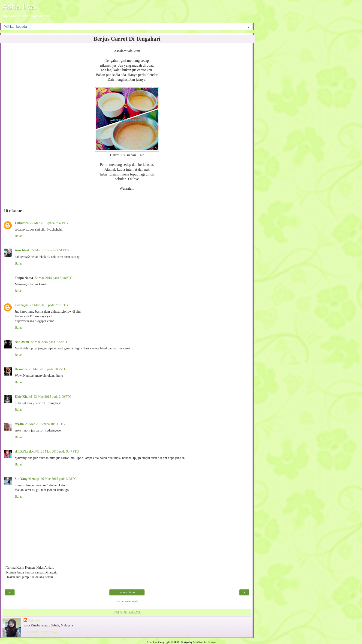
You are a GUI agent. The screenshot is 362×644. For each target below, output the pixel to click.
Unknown (22, 223)
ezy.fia (19, 424)
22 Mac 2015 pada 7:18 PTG (49, 305)
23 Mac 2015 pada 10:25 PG (48, 369)
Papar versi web (127, 601)
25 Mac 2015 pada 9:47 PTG (60, 451)
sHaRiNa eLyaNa (27, 451)
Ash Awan (22, 342)
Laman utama (127, 592)
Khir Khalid (23, 397)
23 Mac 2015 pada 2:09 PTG (53, 397)
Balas (18, 236)
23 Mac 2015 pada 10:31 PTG (45, 424)
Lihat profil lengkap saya (40, 632)
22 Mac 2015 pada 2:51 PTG (50, 250)
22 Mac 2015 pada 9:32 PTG (50, 342)
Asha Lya (19, 7)
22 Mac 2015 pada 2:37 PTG (49, 223)
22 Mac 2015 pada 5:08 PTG (53, 278)
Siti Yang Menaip (27, 479)
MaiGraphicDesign (204, 642)
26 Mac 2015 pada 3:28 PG (59, 479)
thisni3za (21, 369)
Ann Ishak (22, 250)
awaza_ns (22, 305)
